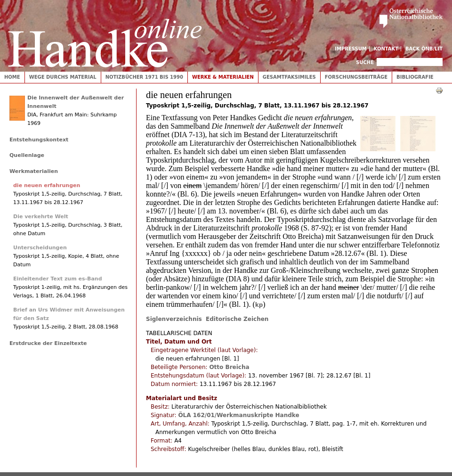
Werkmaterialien (34, 171)
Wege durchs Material (63, 77)
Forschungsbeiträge (356, 77)
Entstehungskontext (39, 140)
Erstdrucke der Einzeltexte (48, 343)
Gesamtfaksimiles (289, 77)
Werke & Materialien (223, 77)
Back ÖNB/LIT (424, 49)
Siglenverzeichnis (176, 319)
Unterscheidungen (40, 248)
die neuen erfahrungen (47, 185)
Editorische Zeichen (237, 319)
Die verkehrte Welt (41, 217)
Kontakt (386, 49)
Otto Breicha (229, 367)
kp (259, 305)
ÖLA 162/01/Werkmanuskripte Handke (238, 415)
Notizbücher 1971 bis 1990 (144, 77)
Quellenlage (27, 155)
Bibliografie (415, 77)
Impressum (351, 49)
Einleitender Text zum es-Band (58, 279)
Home (12, 77)
